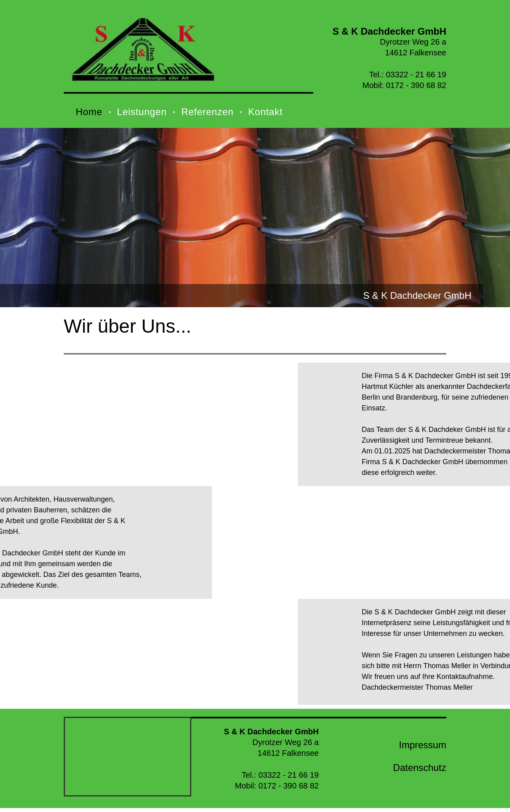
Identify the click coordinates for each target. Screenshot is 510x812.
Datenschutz (420, 768)
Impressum (423, 745)
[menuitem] (90, 112)
